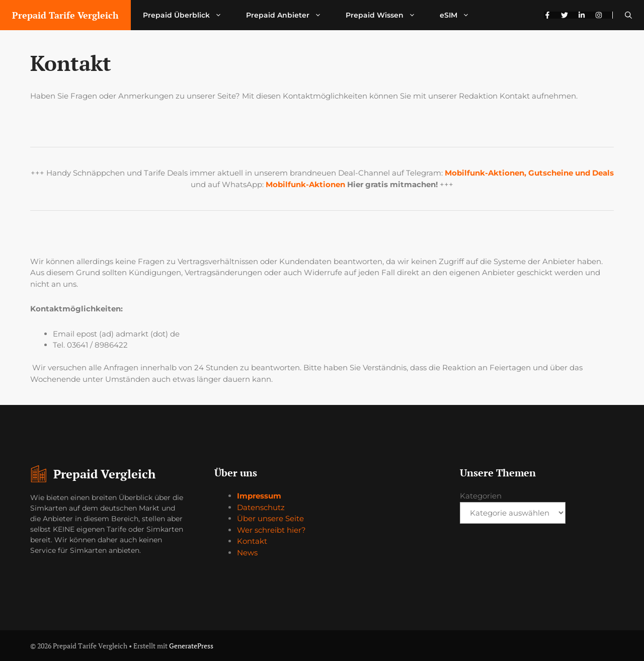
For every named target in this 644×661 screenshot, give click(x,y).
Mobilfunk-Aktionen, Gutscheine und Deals (529, 173)
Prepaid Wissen (387, 15)
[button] (628, 15)
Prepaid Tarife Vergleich (65, 15)
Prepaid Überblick (188, 15)
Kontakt (252, 541)
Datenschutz (261, 507)
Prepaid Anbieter (290, 15)
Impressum (259, 496)
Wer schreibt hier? (271, 530)
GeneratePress (191, 646)
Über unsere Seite (270, 518)
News (247, 553)
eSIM (461, 15)
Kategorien (481, 496)
